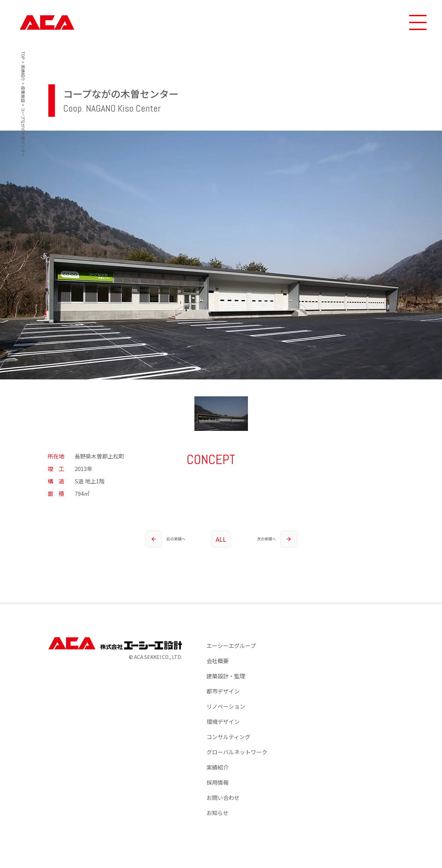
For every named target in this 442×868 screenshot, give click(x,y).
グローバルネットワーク (237, 752)
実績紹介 (218, 767)
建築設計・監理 (226, 676)
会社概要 (218, 661)
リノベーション (226, 706)
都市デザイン (223, 691)
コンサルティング (228, 737)
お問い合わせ (223, 798)
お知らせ (218, 813)
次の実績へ (277, 539)
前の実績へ (165, 539)
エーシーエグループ (231, 645)
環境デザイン (223, 721)
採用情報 (218, 782)
